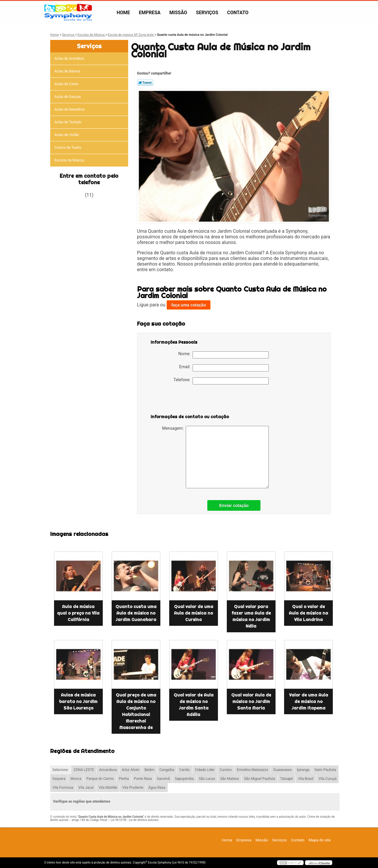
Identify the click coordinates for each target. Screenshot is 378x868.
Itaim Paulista (325, 770)
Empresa (150, 13)
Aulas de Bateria (68, 71)
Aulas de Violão (67, 135)
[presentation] (188, 402)
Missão (178, 13)
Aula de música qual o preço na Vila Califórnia (78, 613)
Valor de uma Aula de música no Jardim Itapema (309, 701)
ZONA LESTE (84, 770)
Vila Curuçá (328, 779)
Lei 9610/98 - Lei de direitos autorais (135, 820)
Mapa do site (320, 840)
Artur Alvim (131, 770)
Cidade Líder (205, 770)
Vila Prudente (133, 788)
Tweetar (145, 83)
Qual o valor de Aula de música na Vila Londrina (308, 613)
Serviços (207, 13)
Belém (149, 770)
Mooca (76, 779)
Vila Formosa (63, 788)
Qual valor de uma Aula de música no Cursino (194, 613)
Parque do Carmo (100, 779)
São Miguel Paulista (260, 779)
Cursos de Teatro (69, 148)
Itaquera (59, 779)
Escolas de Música (70, 160)
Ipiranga (303, 770)
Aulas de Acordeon (70, 59)
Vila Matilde (108, 788)
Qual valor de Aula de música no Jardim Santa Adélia (194, 705)
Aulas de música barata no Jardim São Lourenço (78, 701)
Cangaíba (167, 770)
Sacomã (163, 779)
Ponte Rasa (143, 779)
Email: (224, 368)
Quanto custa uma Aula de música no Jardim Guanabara (136, 613)
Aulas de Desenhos (70, 109)
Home (123, 13)
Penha (124, 779)
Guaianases (282, 770)
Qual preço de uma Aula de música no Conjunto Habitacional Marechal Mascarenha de (136, 711)
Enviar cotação (234, 505)
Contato (238, 13)
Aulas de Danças (68, 97)
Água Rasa (157, 788)
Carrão (185, 770)
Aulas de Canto (67, 84)
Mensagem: (215, 457)
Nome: (224, 355)
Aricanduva (108, 770)
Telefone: (221, 381)
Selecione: (61, 770)
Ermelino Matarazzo (253, 770)
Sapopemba (184, 779)
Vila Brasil (306, 779)
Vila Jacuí (86, 788)
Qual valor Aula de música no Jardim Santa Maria (251, 701)
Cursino (226, 770)
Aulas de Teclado (69, 122)
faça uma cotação (189, 305)
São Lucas (207, 779)
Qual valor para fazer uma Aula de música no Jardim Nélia (251, 616)
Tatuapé (287, 779)
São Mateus (229, 779)
